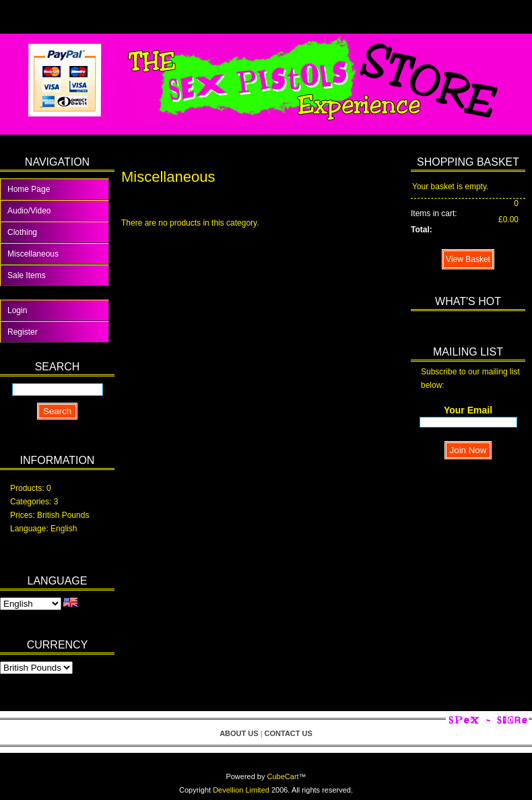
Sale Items (27, 275)
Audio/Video (29, 211)
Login (17, 310)
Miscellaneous (33, 254)
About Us (239, 733)
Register (23, 332)
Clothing (22, 232)
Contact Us (289, 733)
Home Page (29, 189)
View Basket (468, 259)
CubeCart (283, 776)
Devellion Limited (241, 790)
